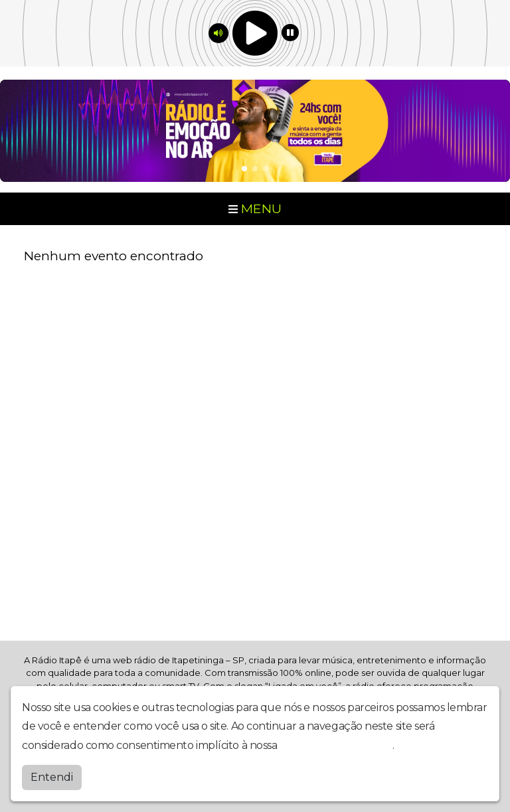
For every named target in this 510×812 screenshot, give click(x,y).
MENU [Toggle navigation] (255, 208)
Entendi (52, 777)
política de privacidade (336, 745)
